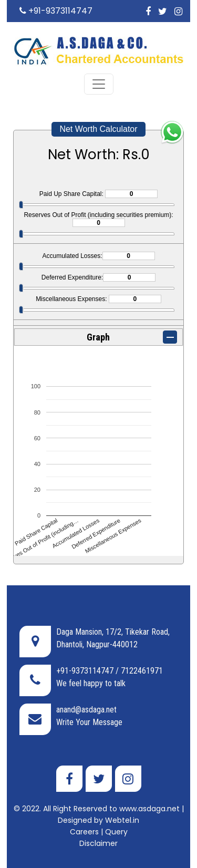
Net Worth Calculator (98, 129)
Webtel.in (122, 820)
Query (116, 832)
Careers (84, 832)
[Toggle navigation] (99, 84)
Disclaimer (98, 843)
